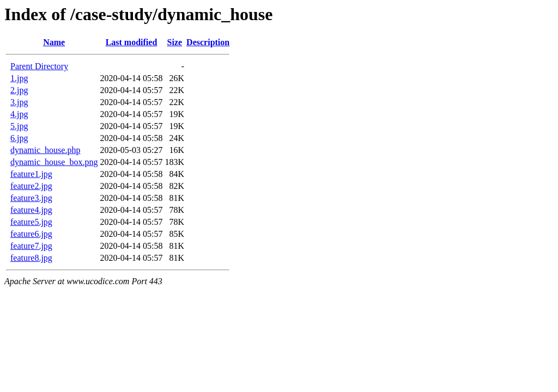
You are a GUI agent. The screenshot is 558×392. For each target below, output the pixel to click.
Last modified (132, 42)
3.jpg (19, 102)
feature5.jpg (31, 222)
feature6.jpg (31, 234)
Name (54, 42)
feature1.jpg (31, 174)
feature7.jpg (31, 246)
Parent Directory (39, 66)
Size (175, 42)
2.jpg (19, 90)
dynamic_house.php (45, 150)
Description (208, 42)
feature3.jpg (31, 198)
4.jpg (19, 114)
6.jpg (19, 138)
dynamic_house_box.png (54, 162)
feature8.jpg (31, 258)
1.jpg (19, 78)
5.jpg (19, 126)
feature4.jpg (31, 210)
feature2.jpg (31, 186)
